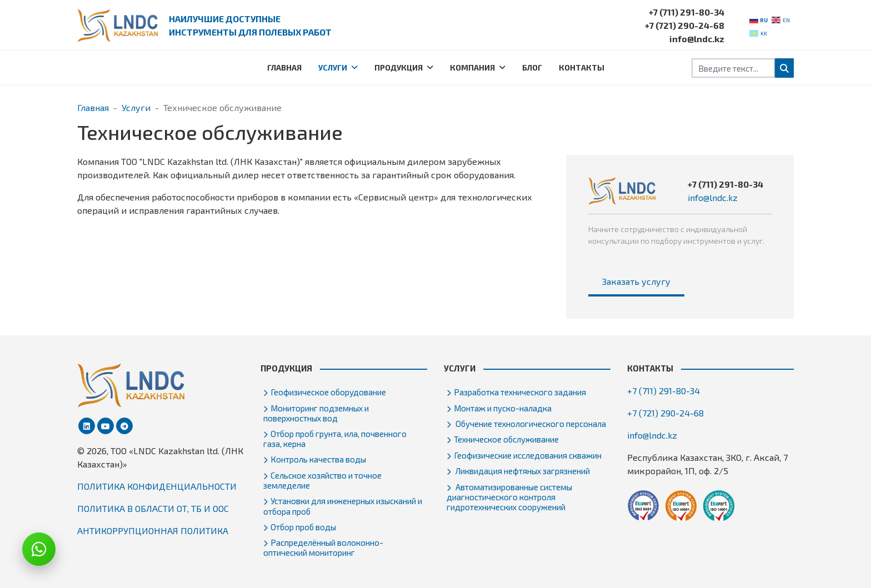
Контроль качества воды (318, 459)
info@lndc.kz (697, 39)
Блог (532, 67)
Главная (284, 67)
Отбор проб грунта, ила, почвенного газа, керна (335, 439)
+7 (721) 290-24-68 (685, 25)
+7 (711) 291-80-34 (687, 12)
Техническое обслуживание (506, 439)
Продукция (399, 67)
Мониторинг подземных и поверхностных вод (316, 413)
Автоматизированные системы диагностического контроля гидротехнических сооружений (509, 497)
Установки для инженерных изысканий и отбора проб (343, 506)
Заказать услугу (636, 281)
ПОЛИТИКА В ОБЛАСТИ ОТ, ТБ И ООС (153, 508)
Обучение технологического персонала (530, 424)
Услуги (333, 67)
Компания (472, 67)
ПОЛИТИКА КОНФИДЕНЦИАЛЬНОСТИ (157, 486)
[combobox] (733, 68)
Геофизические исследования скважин (528, 455)
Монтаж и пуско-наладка (503, 408)
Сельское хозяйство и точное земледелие (322, 480)
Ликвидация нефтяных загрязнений (522, 471)
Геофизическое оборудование (328, 392)
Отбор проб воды (303, 527)
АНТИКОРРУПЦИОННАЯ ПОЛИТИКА (153, 531)
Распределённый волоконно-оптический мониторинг (323, 547)
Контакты (582, 67)
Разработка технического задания (520, 392)
